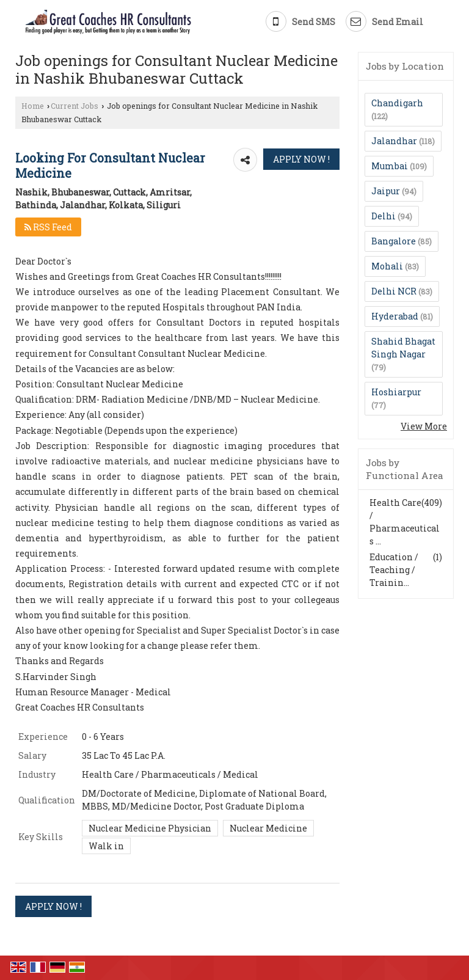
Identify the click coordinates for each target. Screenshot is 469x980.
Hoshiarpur (396, 392)
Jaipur (386, 191)
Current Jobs (75, 106)
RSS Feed (48, 227)
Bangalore (394, 241)
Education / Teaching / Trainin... (394, 570)
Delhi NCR (394, 291)
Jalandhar (394, 141)
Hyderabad (395, 316)
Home (33, 106)
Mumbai (390, 166)
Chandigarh (397, 103)
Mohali (387, 266)
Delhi (384, 216)
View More (424, 426)
